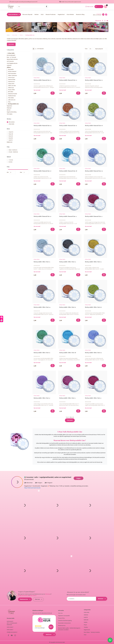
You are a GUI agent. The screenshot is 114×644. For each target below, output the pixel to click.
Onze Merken (70, 14)
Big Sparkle (11, 69)
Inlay (9, 102)
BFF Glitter (11, 92)
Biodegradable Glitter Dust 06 (93, 307)
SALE (42, 14)
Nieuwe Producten (51, 14)
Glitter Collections (13, 75)
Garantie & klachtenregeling (65, 621)
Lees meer (11, 44)
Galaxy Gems (11, 84)
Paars (11, 134)
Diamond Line (11, 82)
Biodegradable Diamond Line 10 (42, 216)
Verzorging (10, 114)
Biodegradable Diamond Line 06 (94, 126)
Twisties (86, 627)
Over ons (38, 599)
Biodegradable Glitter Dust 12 (93, 398)
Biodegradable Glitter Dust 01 (42, 262)
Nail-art (9, 110)
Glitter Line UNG (12, 86)
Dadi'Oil (86, 617)
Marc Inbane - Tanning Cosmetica (92, 632)
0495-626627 (33, 595)
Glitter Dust (11, 88)
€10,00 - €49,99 (13, 152)
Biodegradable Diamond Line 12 (94, 216)
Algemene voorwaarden (64, 616)
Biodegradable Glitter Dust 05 (68, 307)
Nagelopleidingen (95, 28)
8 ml (11, 162)
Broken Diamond (12, 71)
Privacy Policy (61, 618)
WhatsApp (48, 594)
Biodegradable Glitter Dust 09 (93, 353)
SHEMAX (86, 615)
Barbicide (86, 620)
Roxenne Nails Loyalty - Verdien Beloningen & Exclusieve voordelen (69, 629)
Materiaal (9, 108)
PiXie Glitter (11, 98)
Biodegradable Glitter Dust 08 (68, 353)
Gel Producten (10, 61)
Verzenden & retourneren (64, 623)
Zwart (11, 132)
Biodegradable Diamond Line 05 (68, 126)
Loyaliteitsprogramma (19, 27)
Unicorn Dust (11, 78)
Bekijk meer (10, 142)
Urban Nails (15, 35)
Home (8, 35)
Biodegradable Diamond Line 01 (42, 80)
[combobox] (33, 7)
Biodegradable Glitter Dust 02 (68, 262)
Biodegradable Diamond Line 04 (42, 126)
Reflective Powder (13, 94)
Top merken (44, 27)
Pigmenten (9, 106)
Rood (11, 138)
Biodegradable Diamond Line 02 (68, 80)
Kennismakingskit (11, 55)
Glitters (21, 35)
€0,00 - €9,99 (13, 150)
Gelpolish (9, 65)
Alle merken (12, 122)
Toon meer (70, 420)
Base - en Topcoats (11, 57)
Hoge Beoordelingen (70, 28)
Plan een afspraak (27, 14)
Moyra (85, 625)
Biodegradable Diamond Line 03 (94, 80)
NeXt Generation (12, 73)
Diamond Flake (12, 80)
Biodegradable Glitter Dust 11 (67, 398)
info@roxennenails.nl (23, 595)
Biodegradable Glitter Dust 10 (42, 398)
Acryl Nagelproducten (12, 63)
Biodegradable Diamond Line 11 (68, 216)
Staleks (86, 622)
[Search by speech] (47, 7)
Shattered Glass (12, 96)
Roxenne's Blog (80, 14)
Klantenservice (25, 599)
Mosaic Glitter (12, 90)
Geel (11, 140)
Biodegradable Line (30, 35)
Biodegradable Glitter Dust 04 (42, 307)
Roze (11, 136)
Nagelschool (61, 14)
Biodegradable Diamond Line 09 (94, 171)
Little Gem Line (12, 100)
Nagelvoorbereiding (12, 112)
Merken (37, 14)
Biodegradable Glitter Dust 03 (93, 262)
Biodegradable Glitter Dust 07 (42, 353)
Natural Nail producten (12, 59)
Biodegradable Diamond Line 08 (68, 171)
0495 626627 (10, 627)
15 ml (11, 160)
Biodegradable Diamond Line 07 (42, 171)
